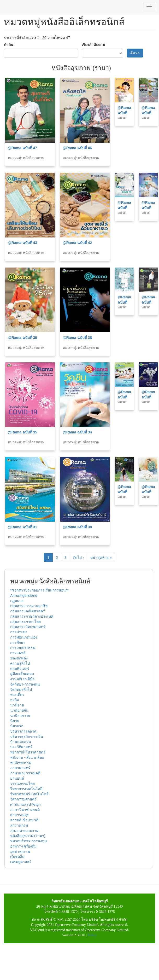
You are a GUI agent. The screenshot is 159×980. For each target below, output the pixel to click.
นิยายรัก (17, 726)
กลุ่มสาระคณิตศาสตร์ (28, 611)
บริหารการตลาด (23, 731)
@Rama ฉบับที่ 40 (148, 208)
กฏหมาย (17, 601)
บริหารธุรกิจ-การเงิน (27, 737)
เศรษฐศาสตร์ (21, 862)
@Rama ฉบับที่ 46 (77, 148)
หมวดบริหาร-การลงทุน (29, 841)
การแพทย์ (18, 653)
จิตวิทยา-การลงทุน (25, 684)
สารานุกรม (19, 825)
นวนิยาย (17, 705)
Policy (92, 935)
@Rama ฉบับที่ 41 (124, 208)
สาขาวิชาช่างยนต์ (25, 810)
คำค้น (9, 45)
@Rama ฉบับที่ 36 (148, 302)
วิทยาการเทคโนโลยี (26, 789)
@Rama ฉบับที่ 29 (124, 492)
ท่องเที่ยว (17, 695)
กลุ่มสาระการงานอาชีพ (29, 606)
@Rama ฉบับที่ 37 (124, 302)
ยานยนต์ (17, 778)
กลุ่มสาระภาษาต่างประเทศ (32, 616)
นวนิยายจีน (19, 710)
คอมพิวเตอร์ (20, 669)
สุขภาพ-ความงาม (24, 831)
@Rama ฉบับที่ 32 (148, 397)
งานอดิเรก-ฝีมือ (22, 679)
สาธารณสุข (20, 815)
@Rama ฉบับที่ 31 (22, 527)
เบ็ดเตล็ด (17, 857)
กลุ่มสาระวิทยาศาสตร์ (28, 627)
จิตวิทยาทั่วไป (21, 689)
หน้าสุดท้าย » (101, 558)
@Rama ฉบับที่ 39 (22, 338)
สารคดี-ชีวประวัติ (24, 820)
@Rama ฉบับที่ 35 (22, 432)
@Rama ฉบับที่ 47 (22, 148)
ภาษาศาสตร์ (20, 768)
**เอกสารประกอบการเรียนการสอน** (39, 590)
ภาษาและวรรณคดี (25, 773)
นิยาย (15, 721)
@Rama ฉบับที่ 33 (124, 397)
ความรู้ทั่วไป (20, 663)
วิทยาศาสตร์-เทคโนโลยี (29, 794)
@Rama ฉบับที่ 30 (77, 527)
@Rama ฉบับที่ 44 (148, 113)
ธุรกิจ (14, 700)
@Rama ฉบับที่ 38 (77, 338)
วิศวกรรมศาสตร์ (23, 799)
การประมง (19, 632)
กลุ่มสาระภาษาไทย (25, 622)
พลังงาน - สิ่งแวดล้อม (27, 757)
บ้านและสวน (21, 742)
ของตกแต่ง (19, 658)
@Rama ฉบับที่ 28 (148, 492)
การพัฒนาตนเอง (24, 637)
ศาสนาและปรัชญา (25, 804)
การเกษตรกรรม (23, 648)
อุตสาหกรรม (20, 851)
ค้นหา (135, 53)
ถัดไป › (79, 558)
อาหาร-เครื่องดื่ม (23, 846)
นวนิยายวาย (20, 716)
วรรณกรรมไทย (22, 784)
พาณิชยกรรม (21, 763)
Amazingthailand (24, 595)
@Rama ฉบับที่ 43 (22, 243)
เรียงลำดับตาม (93, 45)
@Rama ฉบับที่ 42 (77, 243)
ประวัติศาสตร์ (21, 747)
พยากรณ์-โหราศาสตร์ (28, 752)
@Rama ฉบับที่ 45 (124, 113)
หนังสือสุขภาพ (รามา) (28, 836)
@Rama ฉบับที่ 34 (77, 432)
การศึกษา (18, 642)
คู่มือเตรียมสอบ (22, 674)
